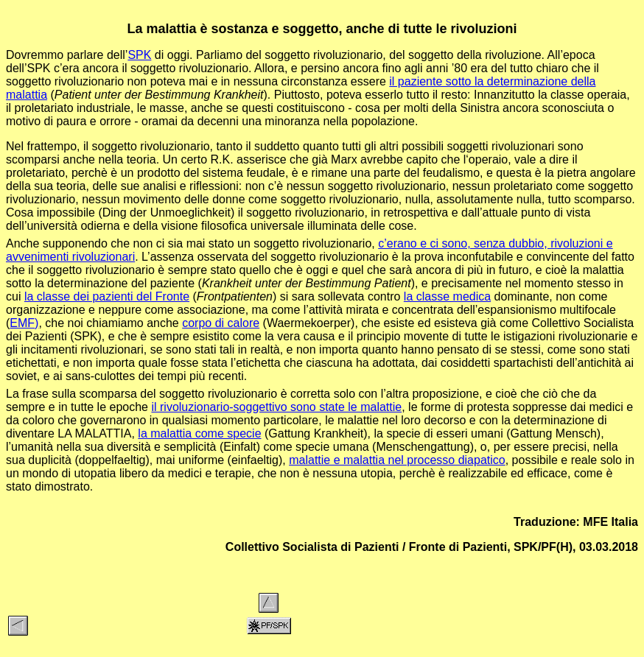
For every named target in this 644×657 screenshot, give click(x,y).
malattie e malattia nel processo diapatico (397, 460)
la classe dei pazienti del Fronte (107, 296)
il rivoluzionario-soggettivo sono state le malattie (276, 407)
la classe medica (447, 296)
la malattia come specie (199, 433)
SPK (139, 55)
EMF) (24, 323)
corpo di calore (221, 323)
